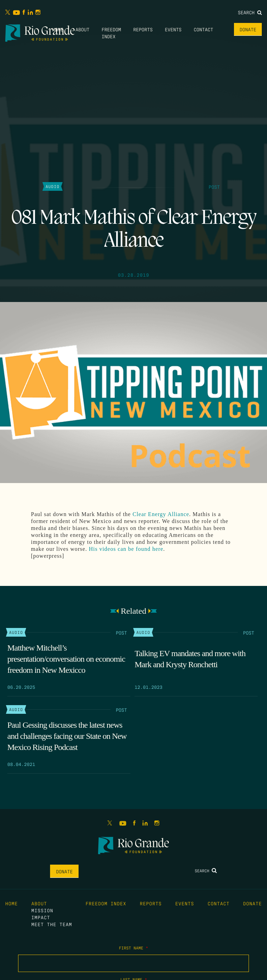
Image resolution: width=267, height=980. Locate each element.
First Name (133, 948)
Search (250, 12)
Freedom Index (106, 903)
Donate (248, 29)
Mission (42, 910)
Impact (41, 917)
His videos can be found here (126, 549)
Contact (203, 29)
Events (173, 29)
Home (58, 29)
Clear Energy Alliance (161, 514)
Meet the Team (52, 924)
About (82, 29)
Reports (143, 29)
